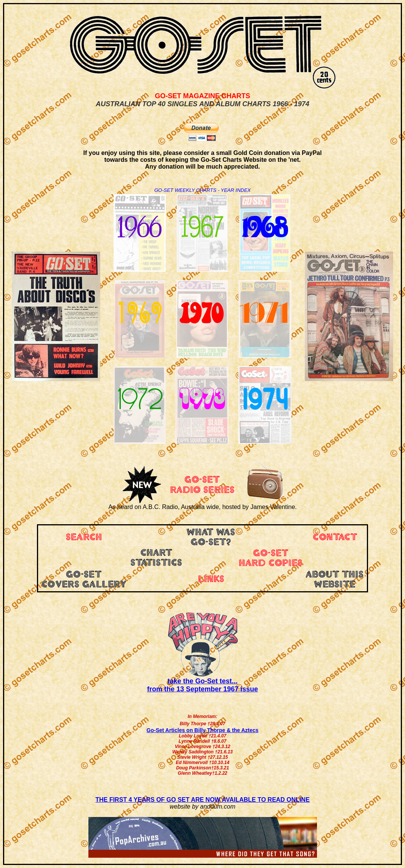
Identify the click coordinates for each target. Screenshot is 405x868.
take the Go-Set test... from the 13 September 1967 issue (202, 685)
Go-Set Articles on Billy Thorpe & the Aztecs (203, 730)
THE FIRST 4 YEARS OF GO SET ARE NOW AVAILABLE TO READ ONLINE (202, 800)
